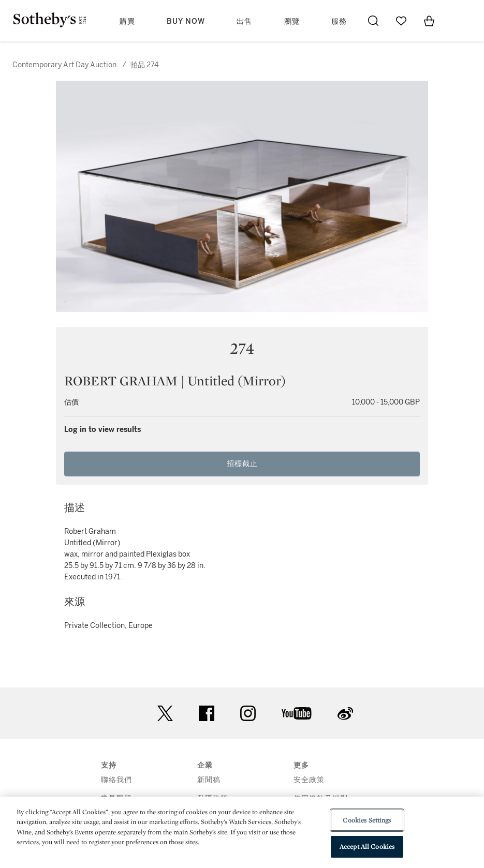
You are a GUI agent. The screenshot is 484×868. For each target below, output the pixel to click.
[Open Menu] (457, 21)
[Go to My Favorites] (401, 21)
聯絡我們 (116, 780)
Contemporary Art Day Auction (64, 65)
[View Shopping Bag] (429, 21)
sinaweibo (345, 714)
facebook (207, 713)
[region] (242, 832)
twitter (165, 714)
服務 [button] (339, 21)
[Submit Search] (373, 21)
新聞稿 (209, 780)
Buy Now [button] (186, 21)
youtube (297, 713)
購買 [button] (127, 21)
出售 (244, 21)
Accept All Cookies (367, 847)
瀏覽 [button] (292, 21)
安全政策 (309, 780)
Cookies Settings (367, 820)
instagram (248, 713)
